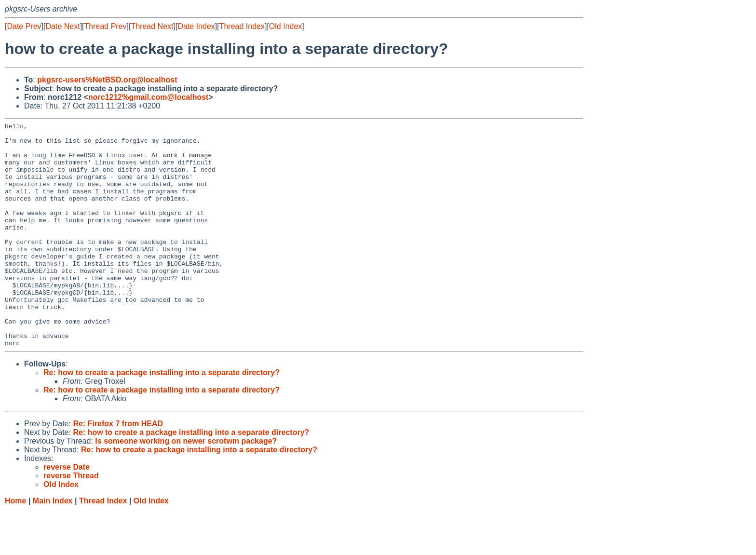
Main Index (53, 546)
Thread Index (242, 26)
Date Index (196, 26)
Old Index (285, 26)
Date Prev (24, 26)
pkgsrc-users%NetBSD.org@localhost (107, 80)
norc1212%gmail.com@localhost (148, 97)
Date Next (62, 26)
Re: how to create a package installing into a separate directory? (162, 417)
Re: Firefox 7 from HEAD (118, 468)
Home (15, 546)
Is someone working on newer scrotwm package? (186, 486)
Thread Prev (106, 26)
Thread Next (152, 26)
